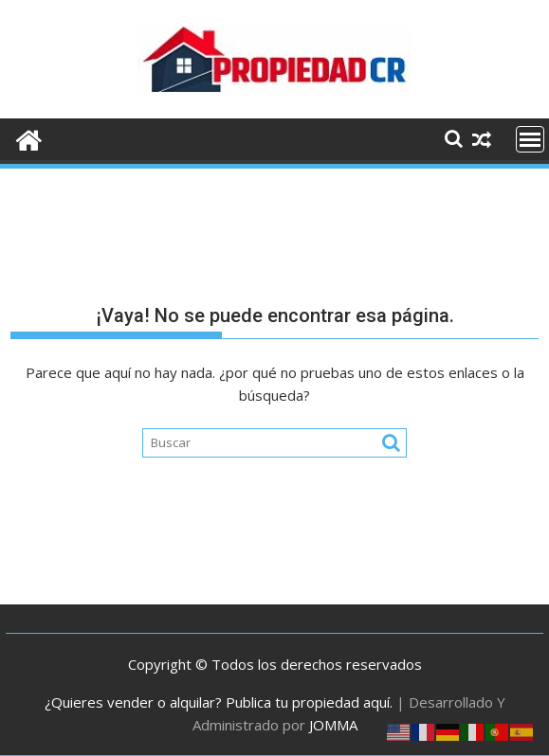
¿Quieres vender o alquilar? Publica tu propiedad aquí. (219, 702)
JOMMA (333, 725)
